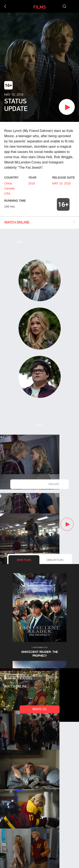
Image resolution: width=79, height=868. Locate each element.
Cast (19, 242)
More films (24, 560)
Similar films (55, 560)
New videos (25, 484)
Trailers (54, 484)
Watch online (16, 687)
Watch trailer (50, 108)
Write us (39, 710)
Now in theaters (18, 679)
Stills (39, 425)
